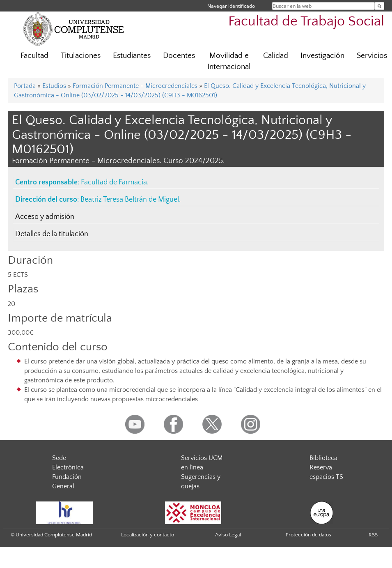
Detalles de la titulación (52, 234)
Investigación (322, 56)
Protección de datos (308, 535)
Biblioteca (323, 458)
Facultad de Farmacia (114, 182)
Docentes (179, 56)
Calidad (276, 56)
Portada (25, 86)
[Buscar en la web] (379, 6)
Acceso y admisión (45, 217)
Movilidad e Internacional (229, 61)
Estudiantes (132, 56)
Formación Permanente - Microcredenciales (135, 86)
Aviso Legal (228, 535)
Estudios (54, 86)
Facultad (34, 56)
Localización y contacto (148, 535)
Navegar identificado (231, 6)
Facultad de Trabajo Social (306, 22)
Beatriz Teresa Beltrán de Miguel (130, 200)
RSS (373, 535)
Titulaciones (81, 56)
